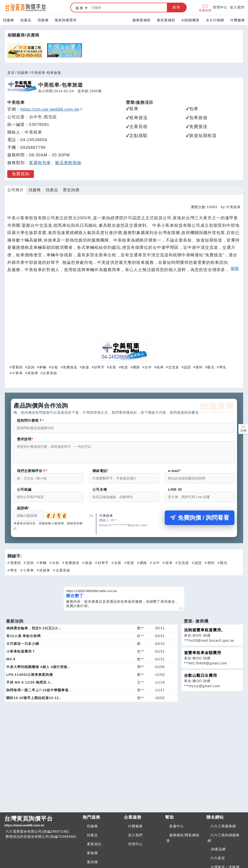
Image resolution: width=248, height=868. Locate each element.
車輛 (43, 367)
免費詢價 (205, 8)
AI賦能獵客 (190, 20)
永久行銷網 (215, 20)
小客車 (17, 373)
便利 (199, 367)
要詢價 (92, 862)
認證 (187, 367)
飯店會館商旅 (68, 163)
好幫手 (99, 367)
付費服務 (238, 20)
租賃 (124, 367)
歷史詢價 (71, 190)
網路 (136, 367)
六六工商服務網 (223, 826)
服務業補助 (142, 20)
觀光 (211, 367)
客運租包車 (40, 163)
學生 (223, 367)
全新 (113, 367)
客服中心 (177, 826)
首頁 (11, 73)
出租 (54, 367)
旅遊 (85, 367)
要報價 (92, 853)
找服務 (9, 20)
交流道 (174, 367)
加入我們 (237, 7)
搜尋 (177, 7)
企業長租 (50, 373)
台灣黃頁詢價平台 (42, 822)
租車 (160, 367)
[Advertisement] (124, 309)
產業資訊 (94, 844)
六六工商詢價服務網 (224, 838)
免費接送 (70, 367)
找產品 (26, 20)
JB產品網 (218, 849)
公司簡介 (15, 190)
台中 (148, 367)
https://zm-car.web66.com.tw (52, 109)
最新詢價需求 (66, 20)
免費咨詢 (21, 174)
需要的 (17, 367)
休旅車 (33, 373)
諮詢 (31, 367)
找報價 (43, 20)
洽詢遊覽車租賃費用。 (205, 633)
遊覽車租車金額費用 (203, 656)
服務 (80, 8)
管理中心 (220, 7)
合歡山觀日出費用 (201, 678)
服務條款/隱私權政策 (183, 838)
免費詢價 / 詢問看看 (200, 521)
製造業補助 (166, 20)
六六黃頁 (218, 858)
